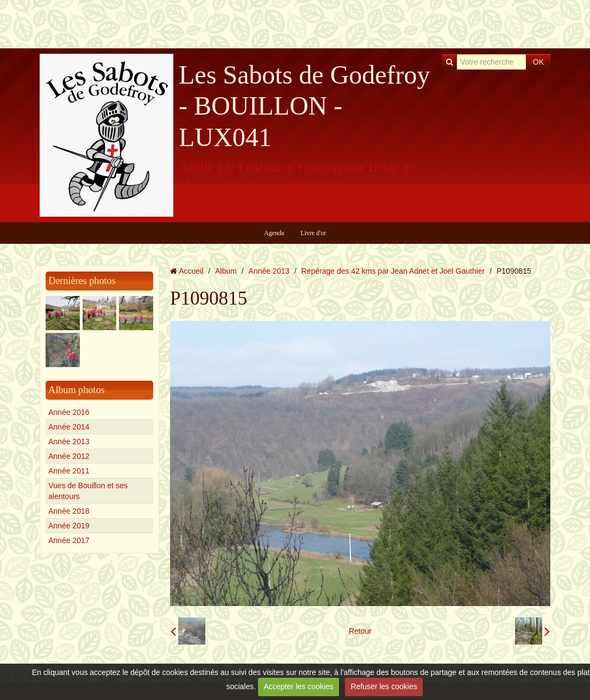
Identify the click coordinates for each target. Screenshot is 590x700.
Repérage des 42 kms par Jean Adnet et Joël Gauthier (393, 271)
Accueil (191, 271)
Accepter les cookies (298, 686)
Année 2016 (69, 412)
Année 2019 (69, 526)
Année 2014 (69, 427)
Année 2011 (69, 471)
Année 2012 (69, 456)
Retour (360, 631)
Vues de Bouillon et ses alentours (88, 491)
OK (538, 62)
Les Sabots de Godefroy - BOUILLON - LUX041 (305, 106)
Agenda (274, 233)
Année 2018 (69, 511)
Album (226, 271)
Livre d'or (313, 233)
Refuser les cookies (384, 686)
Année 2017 (69, 540)
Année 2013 (69, 442)
